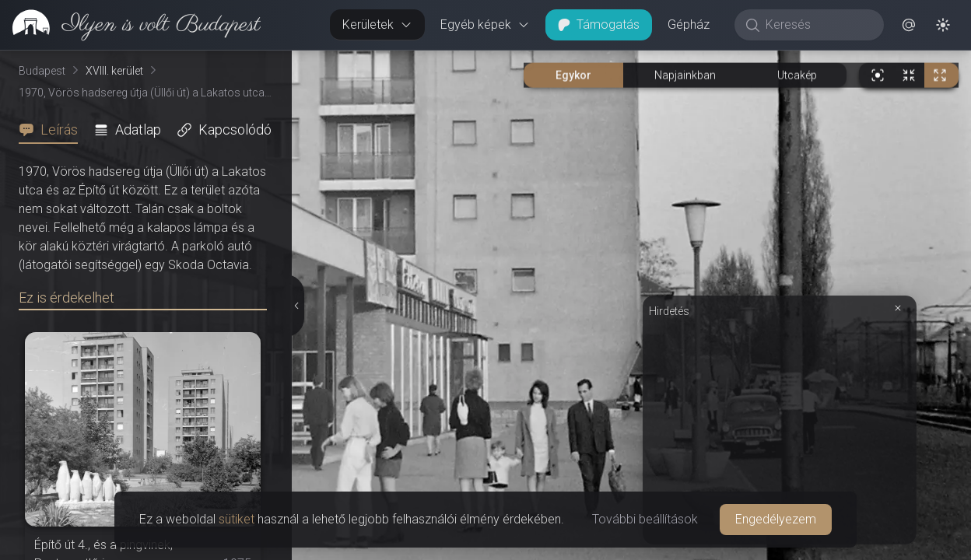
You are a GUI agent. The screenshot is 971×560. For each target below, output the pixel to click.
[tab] (53, 130)
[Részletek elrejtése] (298, 306)
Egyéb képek (485, 24)
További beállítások (645, 519)
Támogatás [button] (599, 24)
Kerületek (377, 24)
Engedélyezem (776, 519)
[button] (909, 25)
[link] (130, 25)
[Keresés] (817, 25)
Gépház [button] (689, 24)
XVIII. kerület (114, 71)
